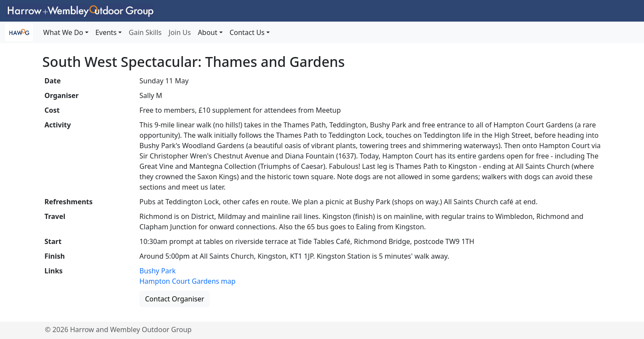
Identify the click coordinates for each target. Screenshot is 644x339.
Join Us (180, 32)
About (207, 32)
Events (106, 32)
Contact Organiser (175, 299)
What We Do (63, 32)
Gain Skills (145, 32)
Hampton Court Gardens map (188, 281)
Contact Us (247, 32)
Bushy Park (158, 271)
